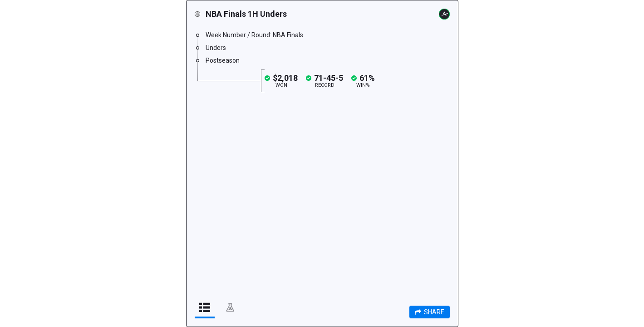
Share (430, 312)
